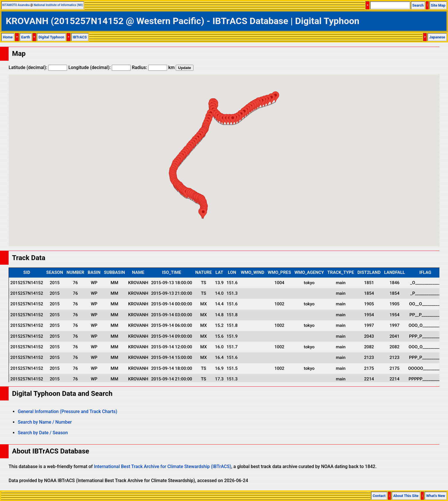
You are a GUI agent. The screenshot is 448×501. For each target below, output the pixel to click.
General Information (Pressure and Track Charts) (68, 411)
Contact (379, 496)
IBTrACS (80, 37)
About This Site (406, 496)
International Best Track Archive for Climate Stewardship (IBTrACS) (162, 466)
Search (418, 5)
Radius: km (153, 67)
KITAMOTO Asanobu (16, 5)
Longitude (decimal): (99, 67)
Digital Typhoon (51, 37)
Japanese (437, 37)
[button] (203, 213)
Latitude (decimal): (38, 67)
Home (8, 37)
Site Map (438, 5)
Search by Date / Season (43, 433)
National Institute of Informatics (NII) (58, 5)
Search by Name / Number (45, 422)
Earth (26, 37)
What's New (436, 496)
